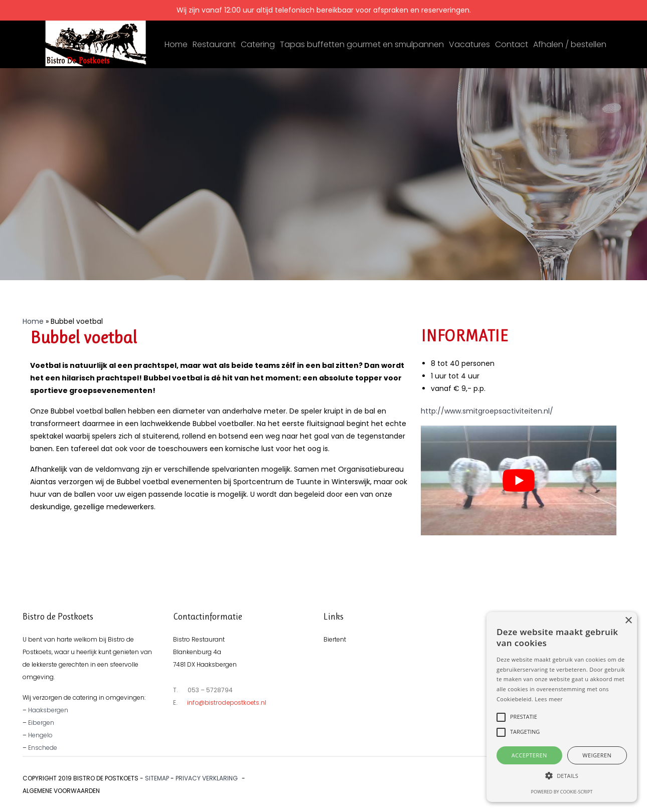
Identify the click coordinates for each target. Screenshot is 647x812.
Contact (512, 44)
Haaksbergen (48, 710)
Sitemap (157, 778)
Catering (258, 44)
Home (176, 44)
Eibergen (41, 723)
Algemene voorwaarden (61, 791)
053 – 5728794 (210, 690)
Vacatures (469, 44)
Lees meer (549, 699)
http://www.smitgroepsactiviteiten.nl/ (487, 411)
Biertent (335, 639)
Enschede (43, 748)
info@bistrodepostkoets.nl (227, 702)
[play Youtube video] (519, 480)
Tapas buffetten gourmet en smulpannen (362, 44)
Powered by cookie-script (562, 792)
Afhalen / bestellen (570, 44)
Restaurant (214, 44)
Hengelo (40, 735)
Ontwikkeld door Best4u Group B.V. (568, 778)
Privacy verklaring (207, 778)
